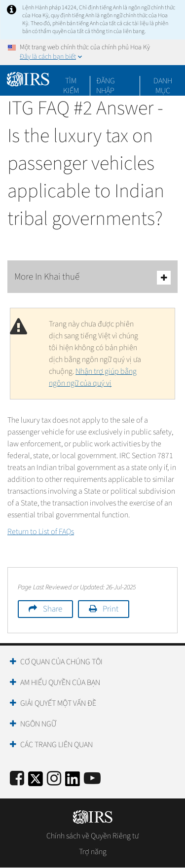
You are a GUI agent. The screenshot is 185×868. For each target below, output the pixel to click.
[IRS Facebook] (17, 779)
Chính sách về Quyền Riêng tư (92, 836)
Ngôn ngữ (38, 724)
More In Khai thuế (92, 277)
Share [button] (53, 609)
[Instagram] (54, 779)
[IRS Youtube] (92, 779)
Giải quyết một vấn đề (58, 703)
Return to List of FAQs (41, 532)
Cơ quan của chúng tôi (61, 662)
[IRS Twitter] (36, 782)
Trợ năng (93, 852)
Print (111, 609)
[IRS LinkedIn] (73, 782)
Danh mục (163, 81)
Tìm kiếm (71, 81)
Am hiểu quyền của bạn (60, 683)
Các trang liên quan (56, 745)
